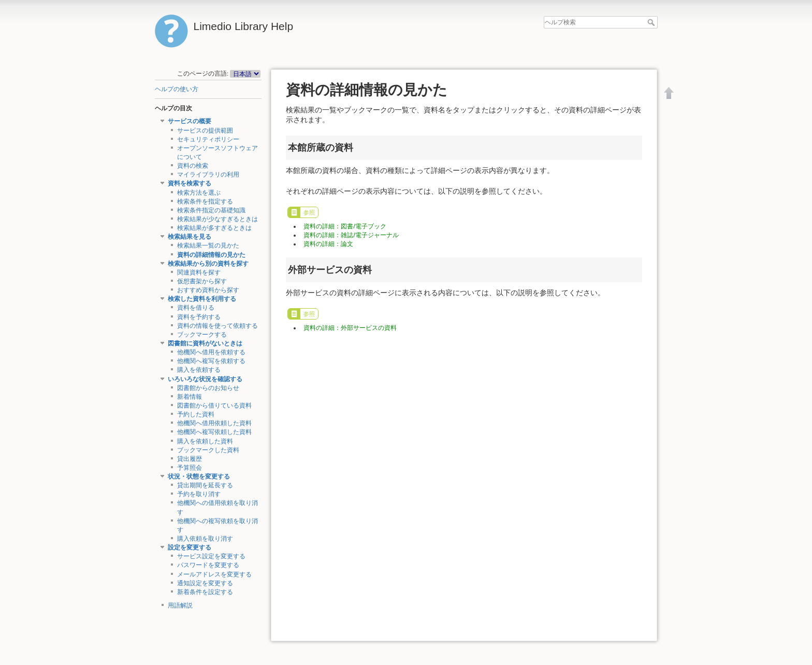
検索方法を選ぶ (199, 193)
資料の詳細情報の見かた (211, 255)
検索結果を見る (190, 237)
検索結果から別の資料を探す (208, 264)
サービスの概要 (190, 121)
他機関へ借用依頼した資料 (214, 423)
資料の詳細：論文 (328, 244)
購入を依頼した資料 (205, 441)
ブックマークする (202, 335)
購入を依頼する (199, 370)
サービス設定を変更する (211, 556)
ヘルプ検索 (652, 22)
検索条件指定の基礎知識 (211, 210)
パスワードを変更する (208, 565)
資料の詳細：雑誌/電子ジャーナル (351, 235)
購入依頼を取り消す (205, 539)
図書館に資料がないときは (205, 343)
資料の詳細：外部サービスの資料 (350, 328)
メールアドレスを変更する (214, 574)
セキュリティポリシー (208, 139)
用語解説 (180, 605)
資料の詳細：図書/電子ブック (345, 226)
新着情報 (190, 397)
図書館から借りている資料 (214, 406)
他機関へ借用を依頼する (211, 352)
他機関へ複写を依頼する (211, 361)
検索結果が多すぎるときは (214, 228)
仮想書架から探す (202, 281)
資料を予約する (199, 317)
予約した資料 (196, 414)
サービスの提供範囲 (205, 131)
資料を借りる (196, 308)
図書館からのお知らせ (208, 388)
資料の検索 (193, 166)
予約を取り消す (199, 494)
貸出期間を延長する (205, 485)
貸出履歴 (190, 459)
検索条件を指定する (205, 201)
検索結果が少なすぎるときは (218, 219)
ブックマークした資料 (208, 450)
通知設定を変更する (205, 583)
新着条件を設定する (205, 592)
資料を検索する (190, 183)
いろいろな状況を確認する (205, 379)
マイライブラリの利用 (208, 175)
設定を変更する (190, 547)
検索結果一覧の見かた (208, 245)
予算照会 (190, 468)
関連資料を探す (199, 272)
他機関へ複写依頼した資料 (214, 432)
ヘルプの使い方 (177, 89)
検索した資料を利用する (202, 299)
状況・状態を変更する (199, 476)
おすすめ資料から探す (208, 290)
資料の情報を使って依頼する (218, 326)
